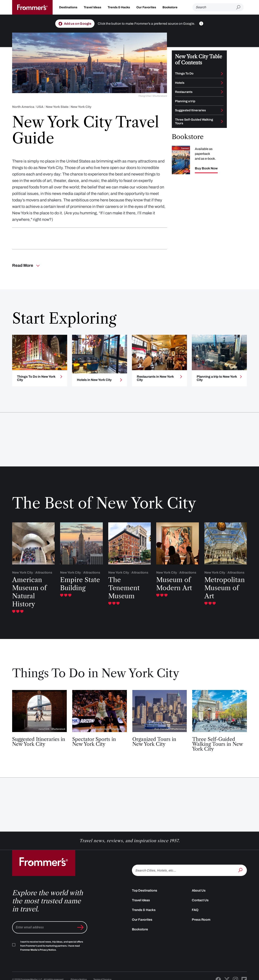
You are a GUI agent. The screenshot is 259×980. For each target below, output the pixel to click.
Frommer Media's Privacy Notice (38, 950)
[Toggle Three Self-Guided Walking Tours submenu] (222, 121)
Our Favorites (146, 7)
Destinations (68, 7)
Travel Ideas (92, 7)
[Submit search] (240, 7)
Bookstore (170, 7)
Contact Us (200, 900)
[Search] (214, 7)
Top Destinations (145, 890)
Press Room (201, 920)
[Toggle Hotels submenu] (222, 83)
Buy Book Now (206, 168)
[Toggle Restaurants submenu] (222, 92)
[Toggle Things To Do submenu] (222, 74)
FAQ (195, 910)
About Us (199, 890)
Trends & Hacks (119, 7)
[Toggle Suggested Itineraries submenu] (222, 110)
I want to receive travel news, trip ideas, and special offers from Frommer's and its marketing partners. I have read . (52, 946)
